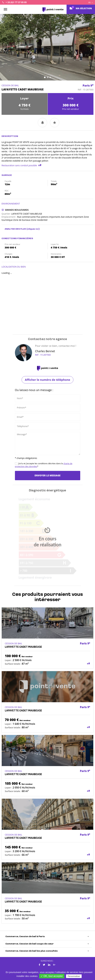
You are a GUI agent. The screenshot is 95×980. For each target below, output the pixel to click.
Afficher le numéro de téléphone (47, 380)
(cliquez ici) (33, 229)
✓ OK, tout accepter (52, 976)
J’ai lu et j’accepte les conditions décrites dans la (44, 465)
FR (90, 3)
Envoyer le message (47, 475)
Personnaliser (74, 976)
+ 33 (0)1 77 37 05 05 (16, 2)
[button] (7, 47)
